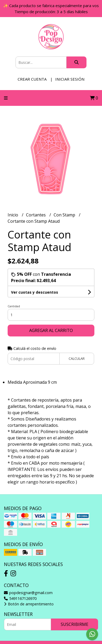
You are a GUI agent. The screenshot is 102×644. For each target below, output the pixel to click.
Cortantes (36, 215)
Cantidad (14, 306)
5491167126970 (20, 598)
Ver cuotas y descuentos (35, 292)
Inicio (13, 215)
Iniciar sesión (70, 79)
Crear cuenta (32, 79)
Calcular (77, 359)
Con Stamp (65, 215)
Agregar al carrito (51, 330)
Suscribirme (75, 624)
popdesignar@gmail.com (28, 593)
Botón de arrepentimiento (29, 604)
